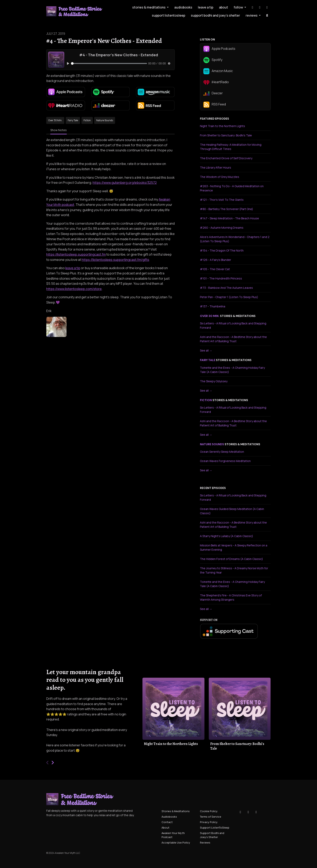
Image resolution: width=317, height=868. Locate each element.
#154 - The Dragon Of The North (222, 250)
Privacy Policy (209, 822)
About (223, 7)
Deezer (213, 93)
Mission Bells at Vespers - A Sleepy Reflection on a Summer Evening (234, 547)
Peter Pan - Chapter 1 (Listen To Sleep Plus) (229, 297)
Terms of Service (211, 817)
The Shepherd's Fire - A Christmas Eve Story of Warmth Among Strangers (231, 597)
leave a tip (206, 7)
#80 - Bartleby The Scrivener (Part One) (227, 209)
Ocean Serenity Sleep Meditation (222, 452)
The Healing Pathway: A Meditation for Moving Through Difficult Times (231, 147)
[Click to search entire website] (267, 15)
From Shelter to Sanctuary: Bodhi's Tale (226, 135)
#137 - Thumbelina (213, 306)
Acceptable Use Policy (176, 843)
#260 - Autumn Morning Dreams (222, 228)
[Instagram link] (260, 7)
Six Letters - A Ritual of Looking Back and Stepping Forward (233, 325)
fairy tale (208, 360)
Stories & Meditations (149, 7)
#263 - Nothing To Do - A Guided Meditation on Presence (232, 188)
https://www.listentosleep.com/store (74, 289)
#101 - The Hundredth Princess (221, 278)
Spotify (213, 60)
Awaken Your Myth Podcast (173, 835)
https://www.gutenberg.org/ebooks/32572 (125, 183)
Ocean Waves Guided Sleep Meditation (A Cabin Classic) (232, 511)
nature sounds (212, 444)
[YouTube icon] (256, 812)
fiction (206, 400)
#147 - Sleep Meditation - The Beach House (229, 218)
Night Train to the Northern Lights (222, 126)
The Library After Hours (216, 167)
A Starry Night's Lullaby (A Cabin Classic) (227, 536)
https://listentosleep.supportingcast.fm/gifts (115, 260)
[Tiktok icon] (240, 812)
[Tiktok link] (253, 7)
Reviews (252, 15)
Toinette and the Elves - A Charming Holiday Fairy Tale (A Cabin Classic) (232, 370)
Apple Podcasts (219, 49)
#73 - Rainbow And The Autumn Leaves (226, 288)
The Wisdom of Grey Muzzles (220, 177)
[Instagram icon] (248, 812)
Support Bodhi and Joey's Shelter (215, 15)
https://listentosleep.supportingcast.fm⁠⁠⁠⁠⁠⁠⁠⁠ (76, 254)
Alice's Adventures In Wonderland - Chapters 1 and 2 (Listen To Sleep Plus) (235, 239)
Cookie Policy (209, 811)
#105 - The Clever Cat (215, 269)
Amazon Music (218, 71)
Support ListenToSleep (169, 15)
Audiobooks (183, 7)
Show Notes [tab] (59, 130)
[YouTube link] (267, 7)
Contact (167, 822)
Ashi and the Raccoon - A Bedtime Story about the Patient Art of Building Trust (233, 339)
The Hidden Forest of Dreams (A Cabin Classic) (231, 559)
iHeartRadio (216, 82)
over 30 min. (210, 316)
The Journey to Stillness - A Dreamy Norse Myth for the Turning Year (234, 570)
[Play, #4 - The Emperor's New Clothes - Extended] (68, 63)
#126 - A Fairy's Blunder (216, 260)
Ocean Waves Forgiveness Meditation (225, 461)
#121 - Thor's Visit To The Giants (222, 200)
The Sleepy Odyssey (214, 381)
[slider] (109, 63)
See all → (206, 350)
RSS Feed (215, 105)
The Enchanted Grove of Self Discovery (226, 158)
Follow (239, 7)
